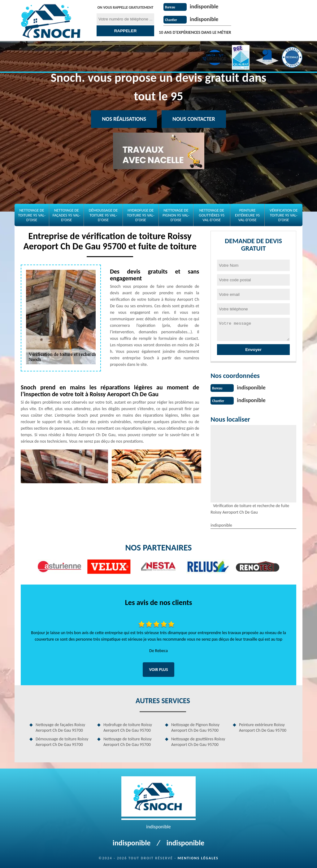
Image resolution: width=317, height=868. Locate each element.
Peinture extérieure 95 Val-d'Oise (247, 215)
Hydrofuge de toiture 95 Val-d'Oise (141, 215)
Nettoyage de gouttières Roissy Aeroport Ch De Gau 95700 (198, 741)
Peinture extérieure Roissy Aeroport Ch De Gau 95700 (263, 727)
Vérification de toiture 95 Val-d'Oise (284, 215)
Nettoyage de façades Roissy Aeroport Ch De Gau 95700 (60, 727)
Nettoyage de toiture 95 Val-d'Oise (32, 215)
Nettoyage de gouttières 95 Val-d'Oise (212, 215)
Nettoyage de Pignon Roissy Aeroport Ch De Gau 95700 (195, 727)
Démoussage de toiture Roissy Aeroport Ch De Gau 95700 (62, 741)
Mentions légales (198, 857)
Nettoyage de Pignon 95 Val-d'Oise (176, 215)
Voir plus (158, 669)
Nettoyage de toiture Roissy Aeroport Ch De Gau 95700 (128, 741)
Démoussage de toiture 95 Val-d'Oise (103, 215)
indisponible (206, 6)
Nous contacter (194, 119)
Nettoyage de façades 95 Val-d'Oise (67, 215)
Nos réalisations (124, 119)
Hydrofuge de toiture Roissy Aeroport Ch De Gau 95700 (128, 727)
